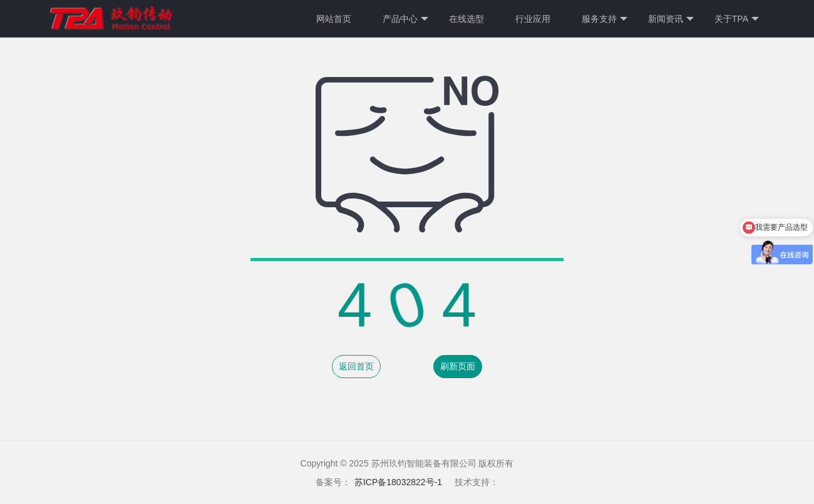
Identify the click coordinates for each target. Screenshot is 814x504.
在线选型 (466, 19)
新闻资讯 (671, 19)
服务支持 (605, 19)
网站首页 (334, 19)
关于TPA (737, 19)
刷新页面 (458, 366)
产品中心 (405, 19)
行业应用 (533, 19)
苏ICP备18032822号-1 (398, 482)
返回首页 (356, 366)
